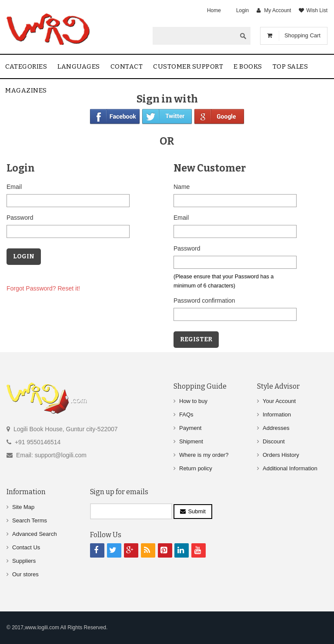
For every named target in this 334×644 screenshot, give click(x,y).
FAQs (186, 414)
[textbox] (194, 36)
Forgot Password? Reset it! (43, 288)
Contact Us (26, 547)
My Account (277, 10)
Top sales (291, 66)
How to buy (193, 401)
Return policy (196, 468)
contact (127, 66)
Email (14, 187)
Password (20, 218)
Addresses (276, 428)
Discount (274, 441)
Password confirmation (204, 301)
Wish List (317, 10)
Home (214, 10)
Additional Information (290, 468)
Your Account (279, 401)
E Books (248, 66)
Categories (26, 66)
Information (277, 414)
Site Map (23, 507)
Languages (79, 66)
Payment (190, 428)
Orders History (281, 455)
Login (242, 10)
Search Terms (30, 520)
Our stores (25, 574)
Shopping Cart (302, 35)
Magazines (26, 90)
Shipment (191, 441)
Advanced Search (35, 534)
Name (182, 187)
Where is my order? (204, 455)
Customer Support (188, 66)
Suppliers (24, 561)
